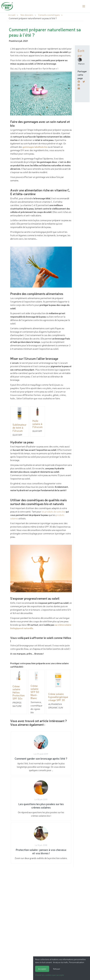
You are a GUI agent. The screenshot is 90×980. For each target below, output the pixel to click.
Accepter (42, 969)
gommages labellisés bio (35, 147)
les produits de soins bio (53, 511)
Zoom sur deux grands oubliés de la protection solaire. (41, 843)
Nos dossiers (27, 15)
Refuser (57, 969)
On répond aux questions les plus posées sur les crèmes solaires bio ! (41, 799)
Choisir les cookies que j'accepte (50, 975)
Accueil (12, 15)
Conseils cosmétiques (49, 15)
